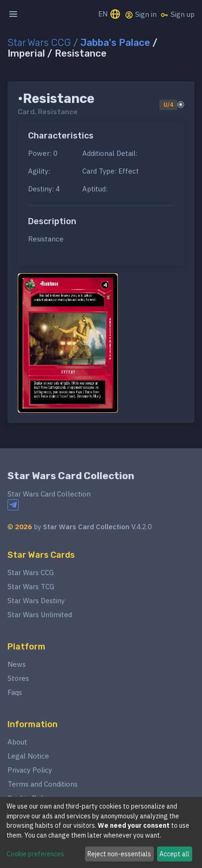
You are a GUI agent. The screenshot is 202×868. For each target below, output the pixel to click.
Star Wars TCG (31, 587)
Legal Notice (28, 756)
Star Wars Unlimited (40, 615)
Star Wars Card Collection (71, 476)
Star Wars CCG (39, 43)
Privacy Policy (30, 770)
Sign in (141, 15)
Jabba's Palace (115, 43)
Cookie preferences (35, 854)
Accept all (174, 854)
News (17, 664)
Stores (18, 678)
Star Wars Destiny (36, 601)
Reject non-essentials (119, 854)
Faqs (15, 692)
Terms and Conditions (43, 784)
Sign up (177, 15)
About (17, 742)
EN (110, 15)
